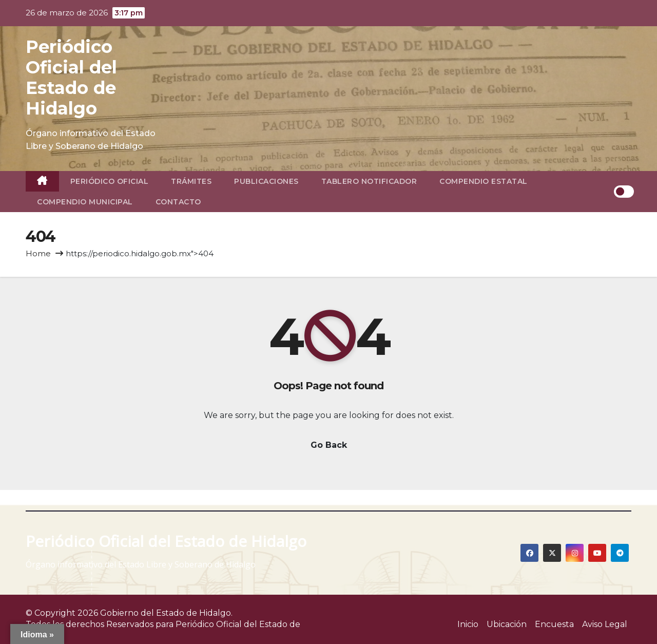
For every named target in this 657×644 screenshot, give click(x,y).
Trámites (191, 181)
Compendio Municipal (85, 202)
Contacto (178, 202)
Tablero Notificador (369, 181)
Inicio (468, 624)
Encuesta (554, 624)
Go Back (329, 445)
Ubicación (507, 624)
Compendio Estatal (484, 181)
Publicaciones (266, 181)
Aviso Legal (605, 624)
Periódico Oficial (110, 181)
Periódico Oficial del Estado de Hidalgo (71, 78)
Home (38, 253)
